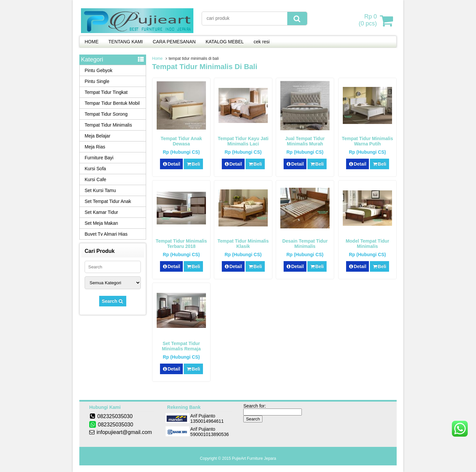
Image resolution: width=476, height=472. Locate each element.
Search (113, 301)
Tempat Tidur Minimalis (108, 125)
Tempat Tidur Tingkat (106, 92)
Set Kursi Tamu (100, 190)
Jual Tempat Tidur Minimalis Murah (305, 141)
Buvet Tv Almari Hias (106, 234)
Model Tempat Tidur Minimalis (368, 244)
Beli (193, 164)
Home (157, 59)
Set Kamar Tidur (101, 212)
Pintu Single (97, 81)
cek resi (261, 42)
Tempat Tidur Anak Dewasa (181, 141)
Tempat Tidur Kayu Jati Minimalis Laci (243, 141)
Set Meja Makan (101, 223)
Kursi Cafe (95, 179)
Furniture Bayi (99, 158)
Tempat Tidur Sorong (106, 114)
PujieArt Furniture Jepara (254, 458)
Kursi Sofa (95, 169)
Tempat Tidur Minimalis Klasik (243, 244)
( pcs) (369, 20)
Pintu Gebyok (99, 70)
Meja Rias (95, 147)
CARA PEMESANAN (174, 42)
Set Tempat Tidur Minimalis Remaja (181, 346)
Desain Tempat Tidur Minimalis (305, 244)
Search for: (255, 406)
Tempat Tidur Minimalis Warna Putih (367, 141)
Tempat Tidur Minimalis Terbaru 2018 (181, 244)
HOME (92, 42)
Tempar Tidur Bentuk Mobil (112, 103)
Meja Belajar (98, 136)
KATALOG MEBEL (225, 42)
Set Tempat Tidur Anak (108, 201)
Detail (172, 164)
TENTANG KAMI (126, 42)
